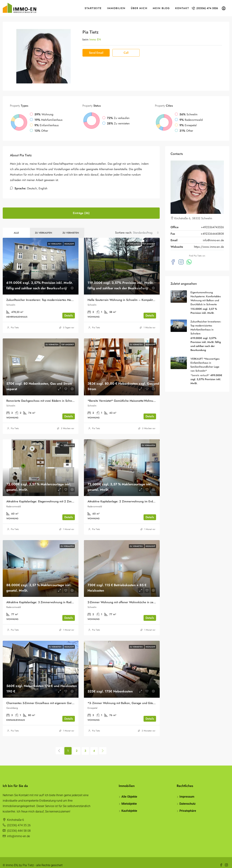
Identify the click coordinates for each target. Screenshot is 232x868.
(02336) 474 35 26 (19, 820)
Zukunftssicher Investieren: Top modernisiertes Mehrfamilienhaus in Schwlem (56, 294)
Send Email (96, 47)
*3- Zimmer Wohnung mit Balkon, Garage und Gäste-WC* (125, 698)
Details (69, 310)
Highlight (69, 238)
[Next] (103, 745)
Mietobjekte (129, 798)
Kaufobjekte (129, 805)
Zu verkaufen (43, 227)
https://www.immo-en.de (209, 241)
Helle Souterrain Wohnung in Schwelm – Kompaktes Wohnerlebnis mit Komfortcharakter (145, 294)
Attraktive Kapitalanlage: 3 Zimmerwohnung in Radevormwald (46, 597)
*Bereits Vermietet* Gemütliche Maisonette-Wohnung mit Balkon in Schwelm (137, 395)
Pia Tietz (15, 322)
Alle (16, 227)
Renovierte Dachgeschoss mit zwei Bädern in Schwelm (42, 395)
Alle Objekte (129, 791)
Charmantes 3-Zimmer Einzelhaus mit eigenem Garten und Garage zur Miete (56, 698)
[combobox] (146, 227)
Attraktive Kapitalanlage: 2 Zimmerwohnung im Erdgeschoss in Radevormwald (138, 496)
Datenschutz (188, 798)
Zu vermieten (71, 227)
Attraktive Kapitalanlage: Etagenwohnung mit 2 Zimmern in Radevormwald (54, 496)
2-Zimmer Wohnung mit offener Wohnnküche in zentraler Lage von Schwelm (137, 597)
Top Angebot (149, 238)
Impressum (187, 791)
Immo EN (95, 34)
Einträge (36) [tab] (81, 208)
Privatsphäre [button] (188, 805)
